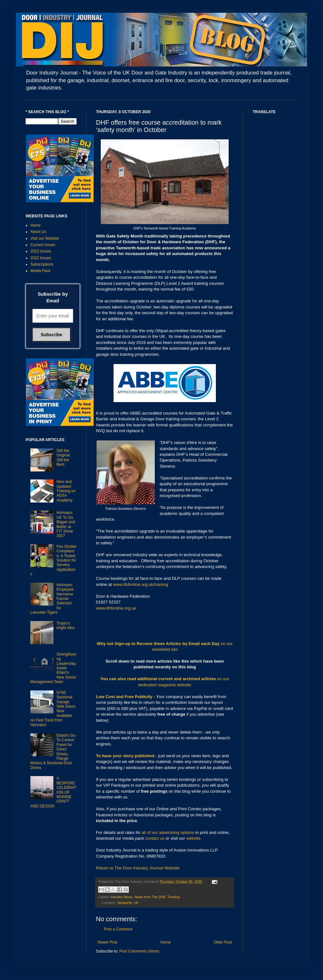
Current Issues (43, 245)
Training (173, 897)
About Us (38, 232)
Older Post (223, 942)
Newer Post (107, 942)
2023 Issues (41, 251)
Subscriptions (42, 264)
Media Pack (40, 271)
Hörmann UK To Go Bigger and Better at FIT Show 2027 (66, 524)
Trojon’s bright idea (66, 626)
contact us (155, 838)
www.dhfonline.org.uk (116, 608)
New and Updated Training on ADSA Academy (66, 491)
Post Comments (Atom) (139, 951)
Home (166, 942)
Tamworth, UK (128, 903)
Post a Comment (118, 929)
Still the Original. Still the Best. (64, 458)
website (193, 838)
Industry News (122, 897)
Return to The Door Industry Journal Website (138, 868)
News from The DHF (150, 897)
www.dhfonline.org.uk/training (141, 584)
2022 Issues (41, 258)
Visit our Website (45, 238)
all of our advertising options (169, 832)
